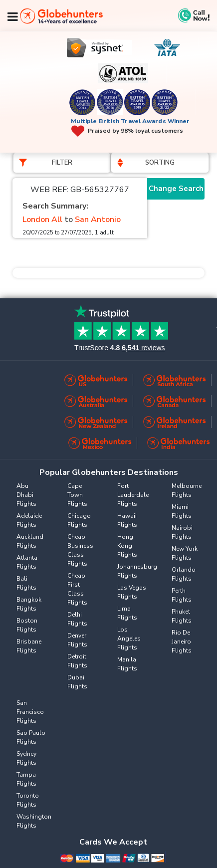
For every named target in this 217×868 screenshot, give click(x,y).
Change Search (176, 189)
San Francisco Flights (30, 712)
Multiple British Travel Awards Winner (130, 121)
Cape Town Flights (77, 495)
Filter (62, 163)
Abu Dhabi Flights (26, 495)
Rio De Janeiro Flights (182, 642)
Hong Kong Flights (127, 546)
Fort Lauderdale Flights (133, 495)
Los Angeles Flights (129, 639)
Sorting (160, 163)
